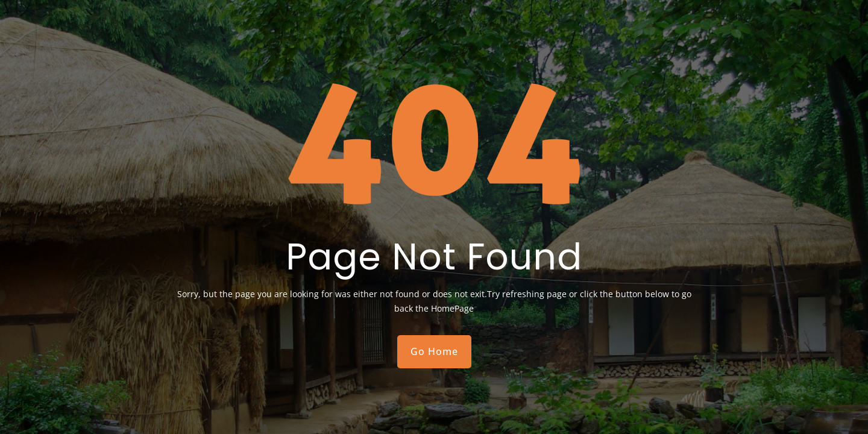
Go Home (434, 351)
